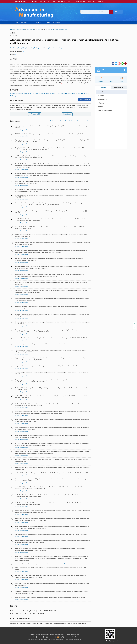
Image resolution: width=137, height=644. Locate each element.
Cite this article (102, 99)
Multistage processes (17, 96)
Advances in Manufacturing (17, 30)
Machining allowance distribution (20, 94)
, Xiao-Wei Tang (57, 48)
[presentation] (62, 83)
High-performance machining (66, 94)
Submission (61, 1)
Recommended (119, 87)
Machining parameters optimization (44, 94)
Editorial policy (81, 1)
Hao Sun (13, 48)
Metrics (70, 1)
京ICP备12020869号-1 (39, 637)
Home (35, 1)
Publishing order (54, 121)
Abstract (100, 92)
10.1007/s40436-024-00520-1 (59, 30)
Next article (67, 114)
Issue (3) (38, 30)
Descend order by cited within (84, 121)
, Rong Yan (48, 48)
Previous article (35, 114)
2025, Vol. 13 (30, 30)
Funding (100, 107)
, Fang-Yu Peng (35, 48)
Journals (43, 1)
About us (101, 1)
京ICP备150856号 (51, 637)
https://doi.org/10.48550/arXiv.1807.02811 (65, 564)
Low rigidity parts (83, 94)
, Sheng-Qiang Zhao (23, 48)
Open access (91, 1)
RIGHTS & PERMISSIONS (105, 110)
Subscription (51, 1)
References (101, 103)
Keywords (101, 96)
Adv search (118, 12)
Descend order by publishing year (67, 121)
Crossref (17, 130)
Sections (103, 88)
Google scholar (24, 130)
